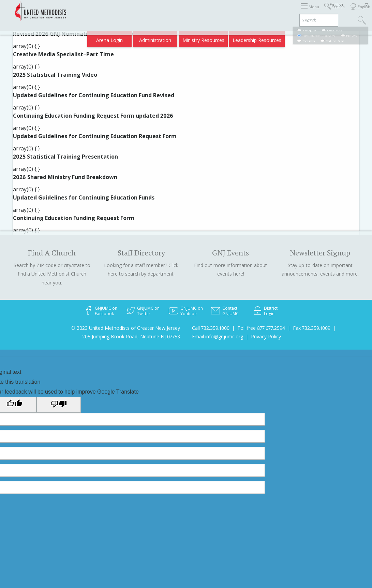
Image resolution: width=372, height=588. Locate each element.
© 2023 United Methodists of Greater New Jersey (126, 328)
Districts (246, 11)
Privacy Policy (266, 336)
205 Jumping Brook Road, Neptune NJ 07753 (131, 336)
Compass (314, 38)
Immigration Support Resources (167, 11)
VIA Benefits (310, 11)
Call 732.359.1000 (211, 328)
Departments (276, 11)
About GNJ (220, 11)
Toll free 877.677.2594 (261, 328)
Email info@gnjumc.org (218, 336)
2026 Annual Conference (98, 11)
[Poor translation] (59, 405)
